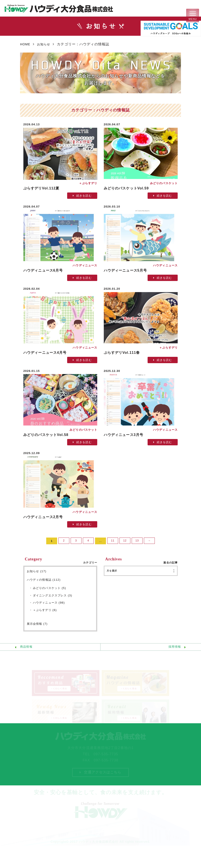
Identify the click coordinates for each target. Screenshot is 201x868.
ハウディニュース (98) (50, 604)
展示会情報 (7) (38, 626)
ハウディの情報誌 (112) (45, 580)
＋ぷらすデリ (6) (46, 612)
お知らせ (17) (37, 571)
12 (125, 541)
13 (137, 541)
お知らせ (46, 44)
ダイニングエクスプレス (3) (54, 597)
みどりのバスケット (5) (51, 589)
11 (113, 541)
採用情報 (173, 650)
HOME (26, 44)
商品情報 (27, 650)
